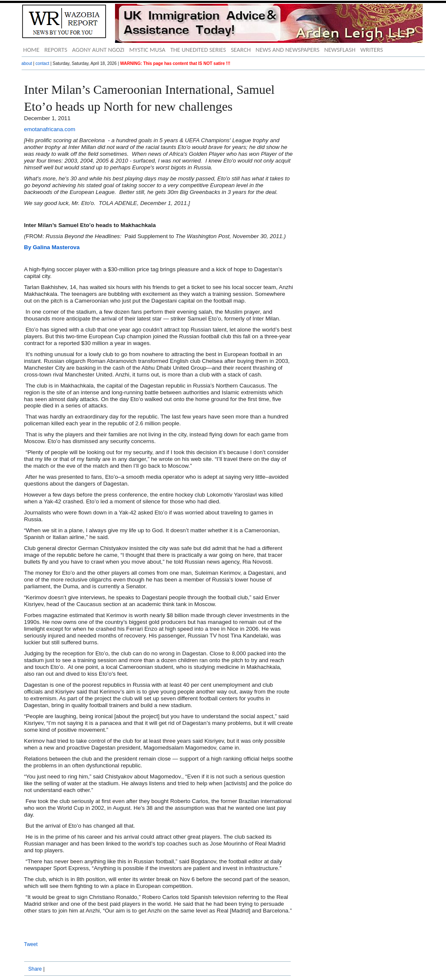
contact (42, 63)
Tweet (31, 944)
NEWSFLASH (340, 50)
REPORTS (56, 50)
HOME (32, 50)
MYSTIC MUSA (147, 50)
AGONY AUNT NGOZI (98, 50)
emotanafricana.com (50, 129)
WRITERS (372, 50)
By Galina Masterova (52, 247)
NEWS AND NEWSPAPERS (287, 50)
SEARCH (241, 50)
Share (35, 969)
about (27, 63)
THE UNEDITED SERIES (198, 50)
